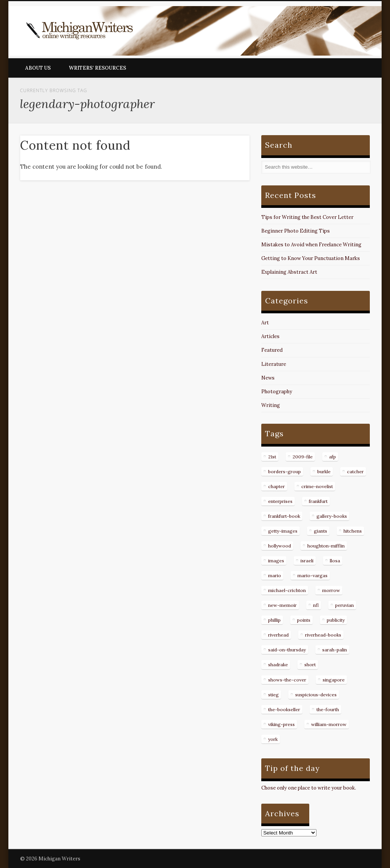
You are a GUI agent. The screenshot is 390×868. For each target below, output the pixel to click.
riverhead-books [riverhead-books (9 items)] (323, 635)
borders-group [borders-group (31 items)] (285, 471)
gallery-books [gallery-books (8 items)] (332, 516)
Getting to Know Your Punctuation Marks (311, 258)
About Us (38, 68)
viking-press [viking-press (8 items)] (281, 724)
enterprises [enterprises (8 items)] (280, 501)
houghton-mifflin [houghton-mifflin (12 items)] (326, 546)
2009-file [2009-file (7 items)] (303, 457)
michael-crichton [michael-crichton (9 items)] (287, 590)
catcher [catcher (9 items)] (355, 471)
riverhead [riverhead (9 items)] (278, 635)
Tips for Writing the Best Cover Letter (307, 217)
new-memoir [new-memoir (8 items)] (282, 605)
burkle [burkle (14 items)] (324, 471)
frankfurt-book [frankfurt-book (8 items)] (284, 516)
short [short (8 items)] (310, 665)
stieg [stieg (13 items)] (273, 695)
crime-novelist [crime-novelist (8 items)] (317, 486)
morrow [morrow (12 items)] (331, 590)
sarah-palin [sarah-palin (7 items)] (335, 650)
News (268, 378)
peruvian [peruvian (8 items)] (344, 605)
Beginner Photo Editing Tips (296, 231)
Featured (272, 350)
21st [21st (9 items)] (272, 457)
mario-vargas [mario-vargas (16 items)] (312, 575)
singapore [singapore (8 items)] (334, 680)
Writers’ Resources (97, 68)
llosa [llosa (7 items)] (335, 561)
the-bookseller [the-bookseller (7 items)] (284, 709)
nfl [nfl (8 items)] (316, 605)
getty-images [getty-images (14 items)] (283, 531)
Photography (277, 392)
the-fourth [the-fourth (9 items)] (328, 709)
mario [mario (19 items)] (275, 575)
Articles (270, 336)
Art (265, 323)
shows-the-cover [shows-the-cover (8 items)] (287, 680)
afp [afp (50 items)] (332, 457)
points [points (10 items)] (304, 620)
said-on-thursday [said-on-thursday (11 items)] (287, 650)
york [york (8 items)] (273, 739)
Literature (274, 364)
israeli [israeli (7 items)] (307, 561)
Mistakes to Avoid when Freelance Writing (311, 245)
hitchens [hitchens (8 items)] (353, 531)
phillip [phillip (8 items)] (274, 620)
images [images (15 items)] (276, 561)
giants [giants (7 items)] (320, 531)
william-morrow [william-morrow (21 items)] (329, 724)
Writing (271, 405)
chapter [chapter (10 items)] (277, 486)
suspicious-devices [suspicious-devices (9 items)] (316, 695)
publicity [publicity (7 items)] (336, 620)
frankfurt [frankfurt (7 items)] (318, 501)
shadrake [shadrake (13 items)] (278, 665)
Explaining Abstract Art (289, 272)
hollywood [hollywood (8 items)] (280, 546)
